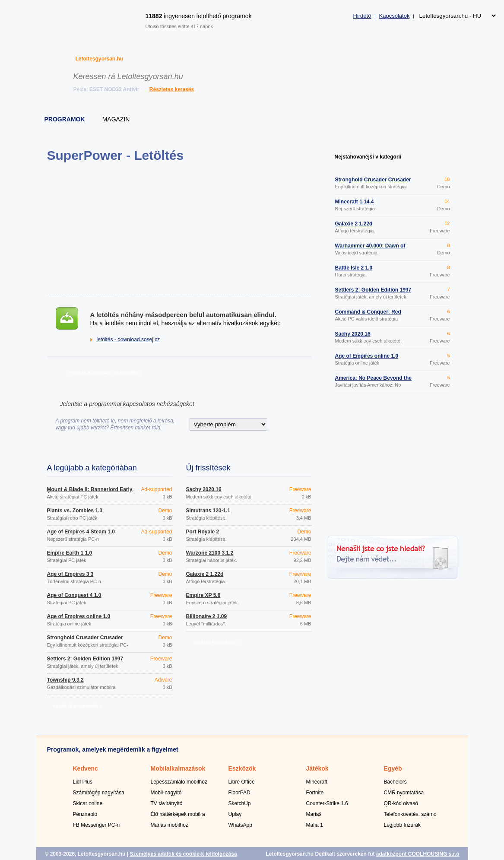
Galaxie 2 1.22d (205, 574)
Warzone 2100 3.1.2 (210, 553)
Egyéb (393, 768)
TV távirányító (167, 803)
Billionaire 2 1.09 (207, 616)
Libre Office (242, 782)
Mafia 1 (315, 825)
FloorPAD (239, 793)
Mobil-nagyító (166, 793)
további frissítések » (217, 642)
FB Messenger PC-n (97, 825)
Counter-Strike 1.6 (327, 803)
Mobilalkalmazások (178, 768)
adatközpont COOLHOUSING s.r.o (418, 854)
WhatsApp (240, 825)
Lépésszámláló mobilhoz (179, 782)
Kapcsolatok (395, 16)
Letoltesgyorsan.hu (100, 59)
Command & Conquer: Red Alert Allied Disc (368, 314)
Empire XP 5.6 (203, 595)
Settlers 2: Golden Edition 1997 (85, 659)
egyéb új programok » (77, 706)
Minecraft (317, 782)
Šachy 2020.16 (204, 489)
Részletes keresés (172, 89)
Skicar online (88, 803)
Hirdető (362, 16)
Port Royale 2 (203, 532)
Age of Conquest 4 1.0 (74, 595)
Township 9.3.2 (65, 680)
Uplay (235, 814)
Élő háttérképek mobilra (178, 814)
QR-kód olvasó (401, 803)
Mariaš (314, 814)
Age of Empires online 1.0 (79, 616)
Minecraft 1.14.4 (355, 202)
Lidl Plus (83, 782)
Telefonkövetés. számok (412, 814)
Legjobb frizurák (402, 825)
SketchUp (240, 803)
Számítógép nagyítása (99, 793)
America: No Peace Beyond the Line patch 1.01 (373, 381)
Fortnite (315, 793)
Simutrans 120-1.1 (208, 511)
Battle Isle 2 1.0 (354, 268)
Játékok (317, 768)
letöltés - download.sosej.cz (128, 340)
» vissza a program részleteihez (103, 372)
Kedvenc (86, 768)
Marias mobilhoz (170, 825)
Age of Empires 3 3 (70, 574)
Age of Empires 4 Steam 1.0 (81, 532)
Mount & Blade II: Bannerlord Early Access (90, 492)
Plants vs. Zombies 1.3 (75, 511)
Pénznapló (85, 814)
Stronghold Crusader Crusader (85, 638)
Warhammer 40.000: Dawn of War (370, 248)
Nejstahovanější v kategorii (368, 157)
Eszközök (242, 768)
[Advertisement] (179, 228)
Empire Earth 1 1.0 (70, 553)
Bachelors (395, 782)
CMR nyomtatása (404, 793)
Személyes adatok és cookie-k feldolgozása (183, 854)
